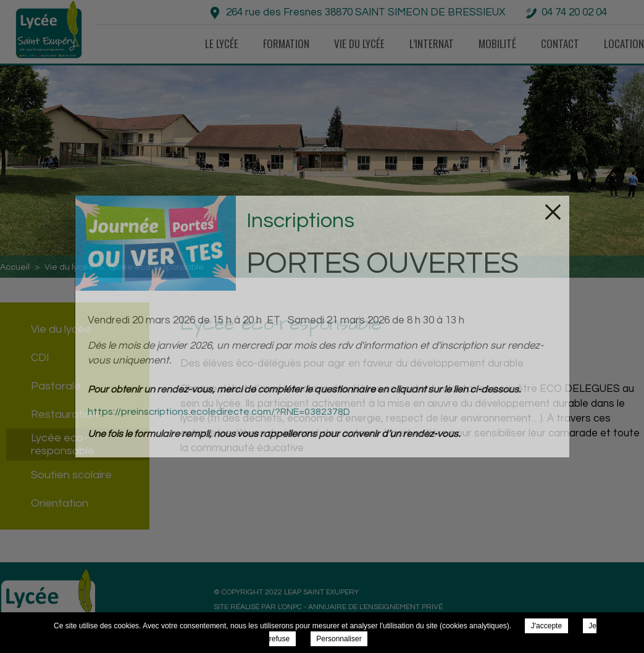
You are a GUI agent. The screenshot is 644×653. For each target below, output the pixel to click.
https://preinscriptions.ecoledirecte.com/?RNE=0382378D (219, 412)
